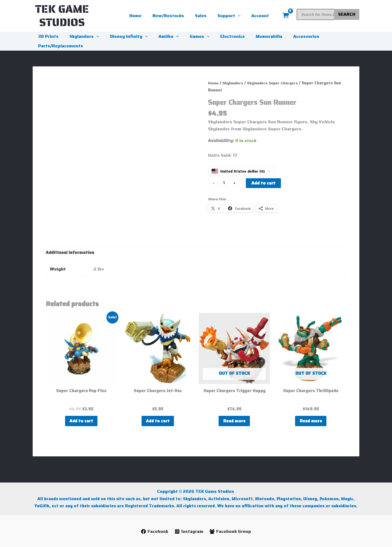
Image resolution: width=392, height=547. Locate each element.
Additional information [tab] (71, 253)
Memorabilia (255, 36)
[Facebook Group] (231, 531)
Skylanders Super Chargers (277, 83)
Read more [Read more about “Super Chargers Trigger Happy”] (234, 422)
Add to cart (264, 183)
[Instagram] (189, 531)
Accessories (290, 36)
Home (145, 16)
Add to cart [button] (81, 422)
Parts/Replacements (59, 46)
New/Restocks (176, 16)
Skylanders (81, 36)
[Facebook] (154, 531)
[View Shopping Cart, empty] (286, 16)
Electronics (220, 36)
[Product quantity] (224, 183)
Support (232, 16)
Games (190, 36)
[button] (241, 16)
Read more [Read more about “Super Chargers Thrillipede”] (311, 422)
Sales (206, 16)
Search (347, 14)
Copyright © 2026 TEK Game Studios (196, 484)
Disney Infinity (123, 36)
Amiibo (161, 36)
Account (261, 16)
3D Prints (47, 36)
